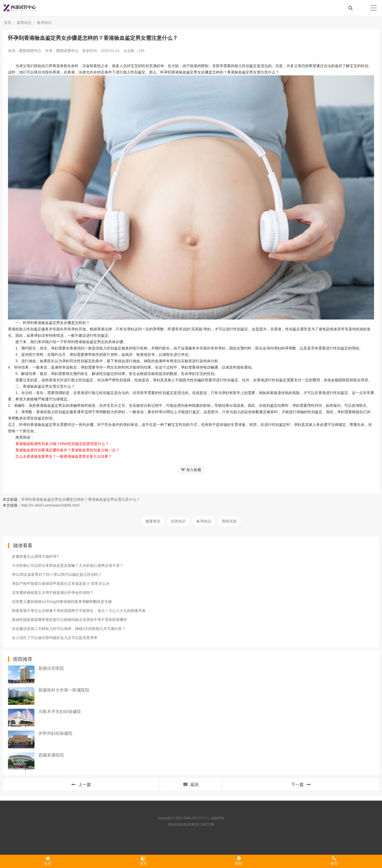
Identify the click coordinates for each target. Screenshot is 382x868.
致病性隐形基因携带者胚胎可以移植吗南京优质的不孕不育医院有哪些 (70, 620)
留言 (334, 861)
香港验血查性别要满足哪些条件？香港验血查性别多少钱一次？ (67, 450)
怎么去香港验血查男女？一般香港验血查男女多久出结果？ (64, 456)
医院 (239, 861)
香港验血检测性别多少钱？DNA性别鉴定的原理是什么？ (62, 444)
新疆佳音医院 (51, 668)
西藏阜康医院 (51, 755)
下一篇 (301, 785)
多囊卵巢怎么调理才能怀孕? (35, 556)
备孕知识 (44, 23)
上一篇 (81, 785)
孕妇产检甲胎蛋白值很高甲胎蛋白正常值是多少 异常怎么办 (61, 584)
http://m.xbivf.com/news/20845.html (50, 505)
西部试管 (229, 521)
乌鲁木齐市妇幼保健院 (60, 712)
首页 (8, 23)
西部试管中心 (30, 51)
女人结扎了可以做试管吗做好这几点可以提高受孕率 (55, 638)
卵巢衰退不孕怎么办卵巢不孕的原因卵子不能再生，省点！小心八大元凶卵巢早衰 (79, 611)
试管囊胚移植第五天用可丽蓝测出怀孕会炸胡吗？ (53, 593)
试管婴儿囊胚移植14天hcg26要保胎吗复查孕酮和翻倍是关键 (62, 602)
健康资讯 (153, 521)
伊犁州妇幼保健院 (55, 733)
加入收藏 (191, 470)
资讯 (143, 861)
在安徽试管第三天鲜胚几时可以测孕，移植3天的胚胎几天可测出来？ (69, 629)
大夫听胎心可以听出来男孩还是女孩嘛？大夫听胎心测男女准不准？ (68, 565)
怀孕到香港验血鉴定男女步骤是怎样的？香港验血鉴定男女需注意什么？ (81, 499)
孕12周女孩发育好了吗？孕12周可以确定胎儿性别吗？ (57, 575)
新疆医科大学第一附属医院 (64, 690)
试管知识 (178, 521)
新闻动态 (24, 23)
